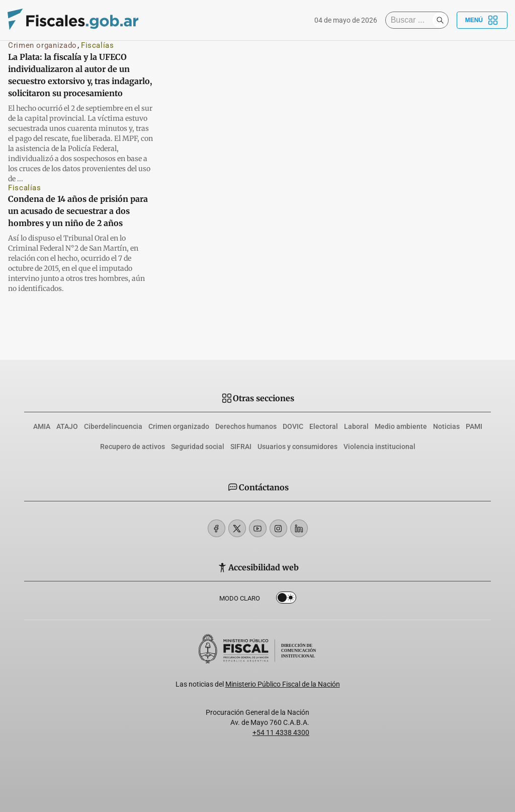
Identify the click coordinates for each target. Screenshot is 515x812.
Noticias (446, 426)
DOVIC (293, 426)
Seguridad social (198, 447)
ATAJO (67, 426)
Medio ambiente (401, 426)
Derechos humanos (246, 426)
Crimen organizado (42, 45)
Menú (482, 20)
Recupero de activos (133, 447)
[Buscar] (411, 20)
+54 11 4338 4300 (281, 732)
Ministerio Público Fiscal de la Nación (283, 684)
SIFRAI (241, 447)
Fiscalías (98, 45)
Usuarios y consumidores (297, 447)
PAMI (474, 426)
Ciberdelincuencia (113, 426)
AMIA (42, 426)
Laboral (356, 426)
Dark (286, 600)
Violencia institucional (379, 447)
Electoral (324, 426)
